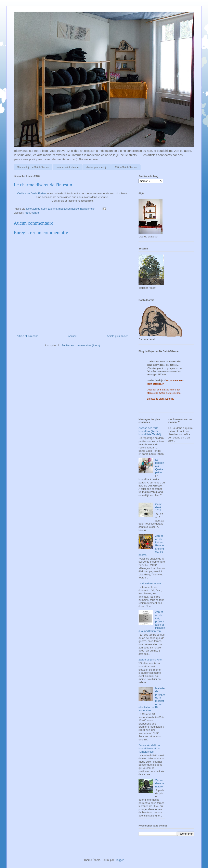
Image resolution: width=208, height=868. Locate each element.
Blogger (119, 860)
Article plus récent (27, 336)
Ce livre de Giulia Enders (32, 193)
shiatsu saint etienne (67, 167)
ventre (35, 213)
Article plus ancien (118, 336)
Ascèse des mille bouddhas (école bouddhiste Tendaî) (150, 431)
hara (27, 213)
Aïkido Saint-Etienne (126, 167)
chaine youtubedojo (97, 167)
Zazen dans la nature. (159, 783)
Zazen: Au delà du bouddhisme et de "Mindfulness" (149, 748)
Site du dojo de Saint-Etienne (33, 167)
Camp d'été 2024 (159, 507)
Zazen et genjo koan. (151, 660)
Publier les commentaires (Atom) (81, 345)
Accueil (72, 336)
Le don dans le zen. (150, 583)
